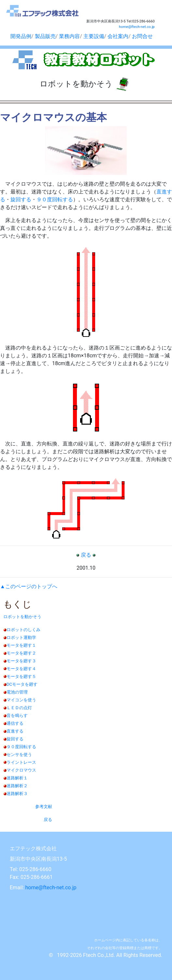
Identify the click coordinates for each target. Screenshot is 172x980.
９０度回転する (55, 199)
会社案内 (118, 36)
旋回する (21, 199)
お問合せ (142, 36)
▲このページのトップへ (29, 586)
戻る (86, 555)
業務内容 (69, 36)
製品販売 (45, 36)
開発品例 (21, 36)
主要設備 (94, 36)
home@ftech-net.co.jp (137, 27)
